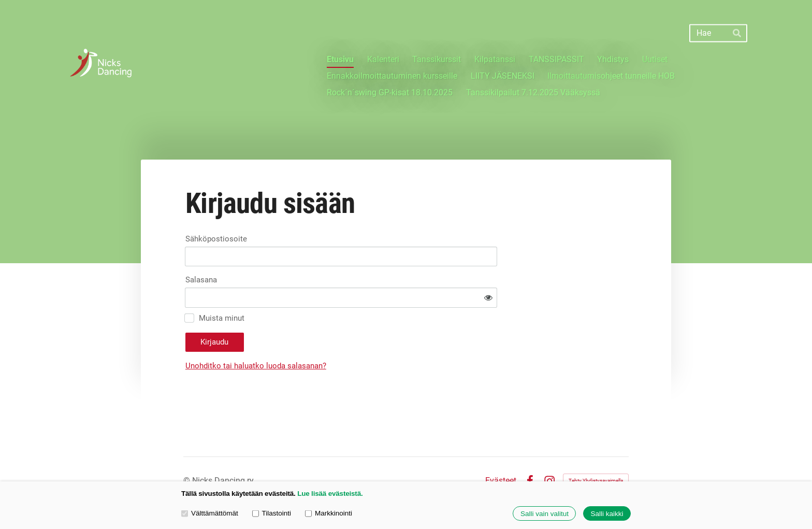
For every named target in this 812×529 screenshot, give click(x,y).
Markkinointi (329, 513)
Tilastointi (272, 513)
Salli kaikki (607, 514)
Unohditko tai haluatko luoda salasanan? (349, 337)
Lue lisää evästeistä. (330, 494)
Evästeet (501, 452)
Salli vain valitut (545, 514)
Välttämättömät (210, 513)
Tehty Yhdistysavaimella (596, 452)
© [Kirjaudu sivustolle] (188, 452)
